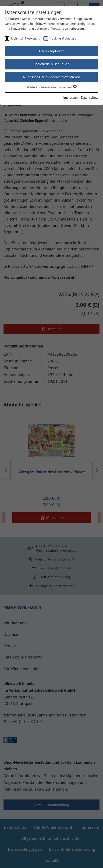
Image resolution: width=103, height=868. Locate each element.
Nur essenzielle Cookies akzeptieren (51, 77)
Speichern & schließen (52, 64)
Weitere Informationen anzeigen (51, 87)
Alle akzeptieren (51, 51)
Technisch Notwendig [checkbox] (25, 38)
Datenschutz (90, 98)
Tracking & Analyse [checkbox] (63, 38)
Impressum (71, 98)
